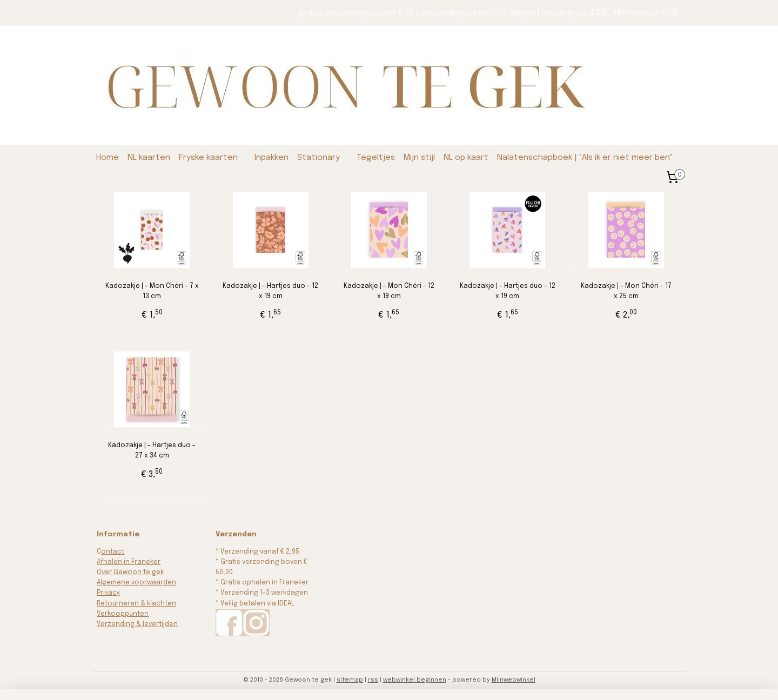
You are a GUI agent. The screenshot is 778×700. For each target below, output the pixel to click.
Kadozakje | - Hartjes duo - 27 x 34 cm (152, 451)
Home (108, 158)
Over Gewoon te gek (130, 573)
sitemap (350, 680)
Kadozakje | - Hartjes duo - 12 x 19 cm (270, 291)
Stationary (318, 158)
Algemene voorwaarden (136, 583)
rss (373, 680)
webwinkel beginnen (415, 680)
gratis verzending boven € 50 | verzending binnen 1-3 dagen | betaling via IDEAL (454, 13)
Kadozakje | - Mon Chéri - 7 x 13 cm (152, 291)
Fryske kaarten (208, 158)
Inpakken (271, 158)
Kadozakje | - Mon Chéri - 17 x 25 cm (626, 291)
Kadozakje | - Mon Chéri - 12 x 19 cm (389, 291)
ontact (113, 552)
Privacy (108, 593)
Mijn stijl (419, 158)
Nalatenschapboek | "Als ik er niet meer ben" (585, 158)
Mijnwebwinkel (514, 680)
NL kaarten (149, 158)
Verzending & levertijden (137, 624)
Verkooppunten (123, 614)
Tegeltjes (376, 158)
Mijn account (648, 13)
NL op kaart (466, 158)
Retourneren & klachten (136, 604)
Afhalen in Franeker (129, 562)
